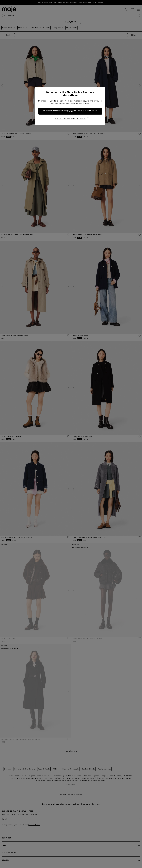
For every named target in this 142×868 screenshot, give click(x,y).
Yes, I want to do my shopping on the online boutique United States (71, 111)
